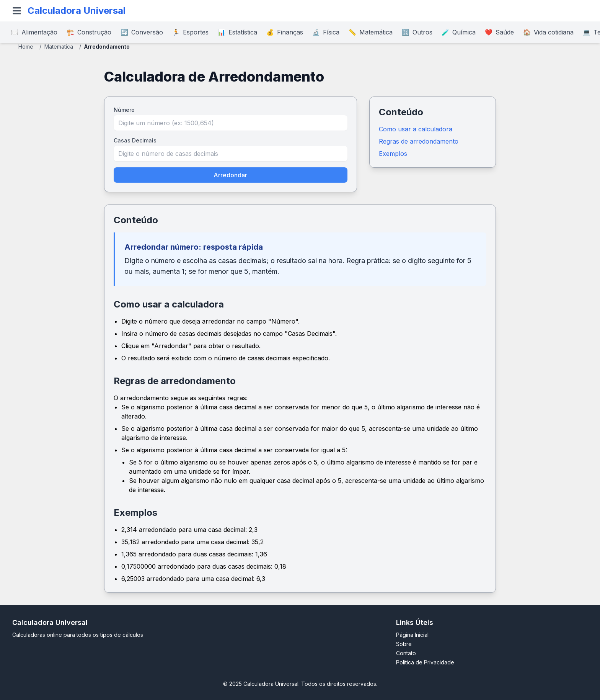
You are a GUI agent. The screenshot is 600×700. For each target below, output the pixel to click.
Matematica (59, 47)
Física (326, 32)
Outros (417, 32)
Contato (406, 653)
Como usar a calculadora (416, 129)
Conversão (142, 32)
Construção (89, 32)
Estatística (237, 32)
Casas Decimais (135, 140)
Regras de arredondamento (419, 141)
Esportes (190, 32)
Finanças (285, 32)
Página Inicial (412, 635)
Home (26, 47)
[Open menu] (17, 11)
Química (459, 32)
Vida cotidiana (548, 32)
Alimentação (34, 32)
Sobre (404, 644)
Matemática (371, 32)
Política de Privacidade (425, 662)
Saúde (499, 32)
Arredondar (230, 175)
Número (124, 110)
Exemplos (393, 154)
